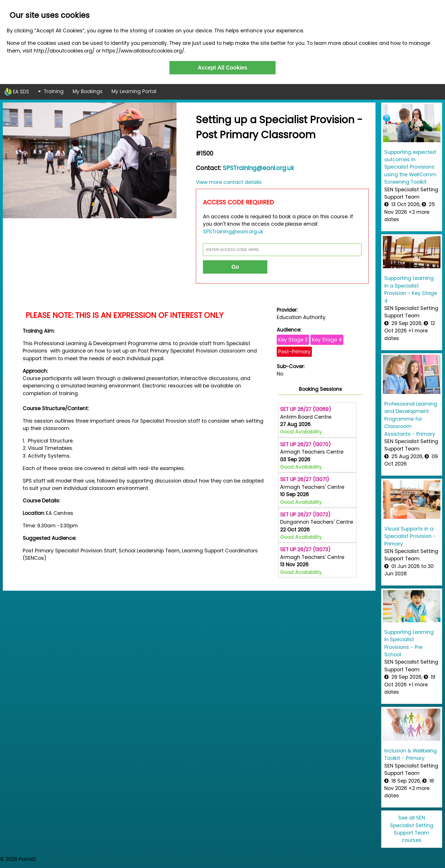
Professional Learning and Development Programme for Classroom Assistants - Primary (411, 419)
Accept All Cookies (223, 68)
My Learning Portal (134, 91)
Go (235, 267)
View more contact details (229, 182)
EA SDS (17, 92)
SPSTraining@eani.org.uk (258, 168)
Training (51, 91)
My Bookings (88, 91)
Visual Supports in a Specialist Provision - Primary (410, 536)
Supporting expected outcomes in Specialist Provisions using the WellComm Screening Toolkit (410, 167)
